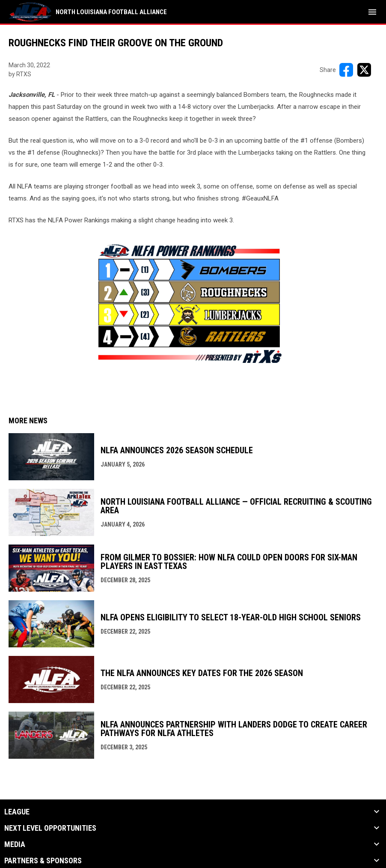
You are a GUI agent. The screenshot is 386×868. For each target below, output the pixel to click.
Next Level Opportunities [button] (50, 828)
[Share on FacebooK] (346, 70)
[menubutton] (372, 12)
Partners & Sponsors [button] (43, 861)
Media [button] (15, 844)
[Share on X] (364, 70)
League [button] (17, 812)
